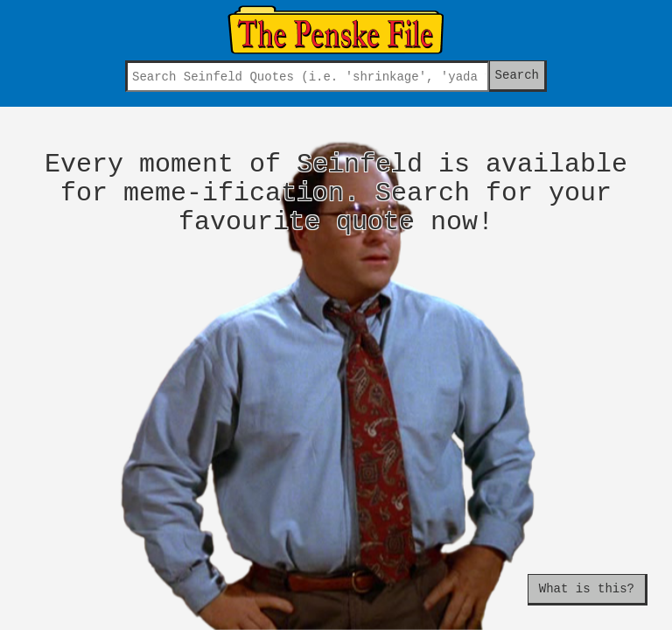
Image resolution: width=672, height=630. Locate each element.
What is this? (587, 588)
